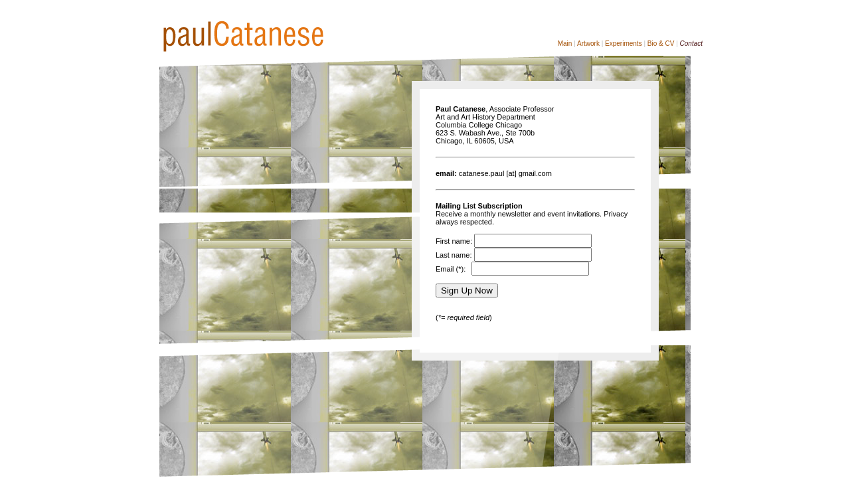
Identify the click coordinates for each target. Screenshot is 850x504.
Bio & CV (661, 43)
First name (453, 241)
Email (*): (453, 269)
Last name (453, 255)
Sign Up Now (467, 291)
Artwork (588, 43)
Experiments (624, 43)
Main (565, 43)
